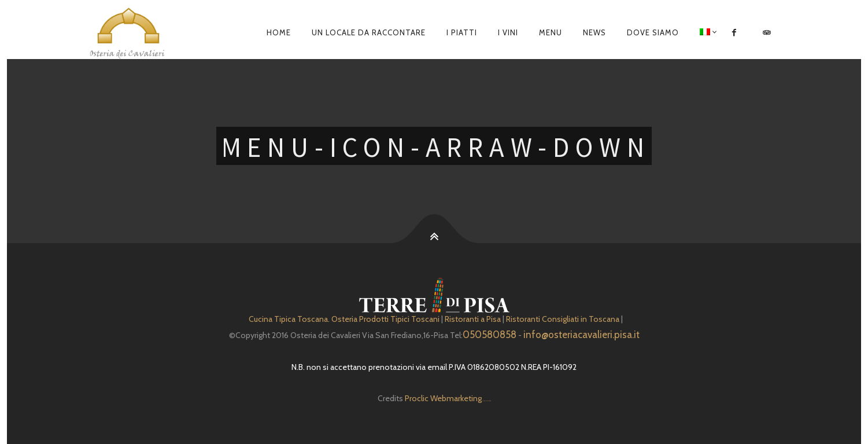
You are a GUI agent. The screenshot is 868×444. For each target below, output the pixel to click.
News (594, 32)
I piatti (462, 32)
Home (279, 32)
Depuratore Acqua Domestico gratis (486, 401)
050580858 (490, 335)
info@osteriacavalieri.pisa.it (581, 335)
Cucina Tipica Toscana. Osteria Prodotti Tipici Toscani (344, 319)
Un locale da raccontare (369, 32)
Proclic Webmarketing (443, 398)
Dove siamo (653, 32)
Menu (551, 32)
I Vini (508, 32)
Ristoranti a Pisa (473, 319)
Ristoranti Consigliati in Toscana (563, 319)
